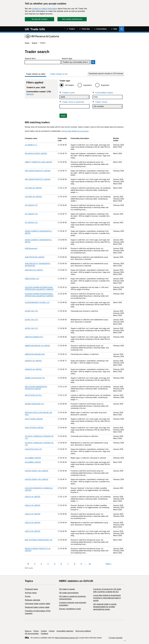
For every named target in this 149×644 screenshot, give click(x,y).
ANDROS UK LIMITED (33, 361)
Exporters (105, 85)
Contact (52, 631)
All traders (70, 85)
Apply (63, 116)
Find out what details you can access (75, 131)
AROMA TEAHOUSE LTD (34, 404)
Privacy (36, 631)
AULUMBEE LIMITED (33, 458)
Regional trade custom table (37, 607)
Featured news (31, 589)
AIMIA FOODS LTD (32, 279)
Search (35, 43)
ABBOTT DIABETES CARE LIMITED (38, 162)
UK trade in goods (67, 589)
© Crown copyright (115, 638)
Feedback (44, 634)
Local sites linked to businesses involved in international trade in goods (107, 598)
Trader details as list (59, 74)
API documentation (32, 634)
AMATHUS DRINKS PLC (34, 337)
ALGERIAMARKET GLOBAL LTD (37, 302)
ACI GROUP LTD (31, 205)
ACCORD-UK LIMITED (33, 188)
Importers (88, 85)
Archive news (31, 593)
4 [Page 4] (48, 564)
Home (27, 43)
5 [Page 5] (55, 564)
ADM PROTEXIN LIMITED (35, 257)
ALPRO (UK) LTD (31, 311)
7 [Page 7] (68, 564)
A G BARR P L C (31, 145)
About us (28, 631)
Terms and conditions (83, 631)
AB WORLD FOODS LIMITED (36, 153)
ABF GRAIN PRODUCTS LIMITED (38, 171)
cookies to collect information (45, 9)
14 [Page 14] (90, 564)
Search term (30, 58)
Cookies (44, 631)
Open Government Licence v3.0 (67, 638)
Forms (28, 596)
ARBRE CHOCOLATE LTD (35, 378)
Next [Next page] (109, 564)
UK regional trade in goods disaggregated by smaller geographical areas (105, 607)
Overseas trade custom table (38, 604)
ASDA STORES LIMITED (34, 428)
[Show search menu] (122, 29)
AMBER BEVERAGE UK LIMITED (37, 346)
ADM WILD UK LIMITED (34, 270)
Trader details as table (36, 74)
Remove (30, 94)
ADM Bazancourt (31, 248)
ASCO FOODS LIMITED (34, 419)
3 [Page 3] (41, 564)
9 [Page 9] (81, 564)
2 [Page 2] (35, 564)
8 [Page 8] (75, 564)
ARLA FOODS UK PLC (33, 395)
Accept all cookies (40, 19)
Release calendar (33, 600)
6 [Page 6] (61, 564)
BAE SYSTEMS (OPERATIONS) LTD (39, 540)
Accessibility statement (65, 631)
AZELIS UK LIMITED (33, 497)
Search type (67, 58)
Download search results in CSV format (106, 73)
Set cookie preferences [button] (72, 19)
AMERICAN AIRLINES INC (35, 354)
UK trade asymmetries (69, 593)
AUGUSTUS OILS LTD (33, 449)
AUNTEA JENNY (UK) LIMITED (37, 471)
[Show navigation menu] (71, 29)
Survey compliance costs (70, 609)
